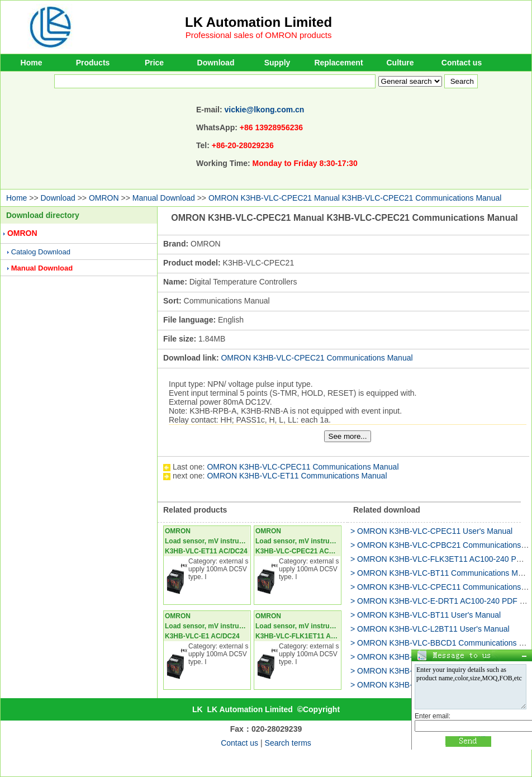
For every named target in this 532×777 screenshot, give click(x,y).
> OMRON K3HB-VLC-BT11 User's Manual (426, 615)
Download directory (43, 215)
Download (216, 63)
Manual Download (164, 198)
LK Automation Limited (258, 22)
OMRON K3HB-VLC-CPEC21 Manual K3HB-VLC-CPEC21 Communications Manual (355, 198)
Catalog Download (41, 252)
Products (93, 63)
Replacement (338, 63)
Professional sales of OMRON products (259, 35)
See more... (348, 436)
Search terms (288, 743)
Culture (400, 63)
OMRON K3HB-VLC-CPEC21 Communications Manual (317, 358)
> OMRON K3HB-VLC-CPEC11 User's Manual (431, 531)
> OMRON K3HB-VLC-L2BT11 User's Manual (430, 629)
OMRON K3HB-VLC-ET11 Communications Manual (297, 476)
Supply (277, 63)
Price (154, 63)
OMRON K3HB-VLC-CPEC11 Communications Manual (303, 467)
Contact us (462, 63)
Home (32, 63)
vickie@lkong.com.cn (265, 110)
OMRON (104, 198)
